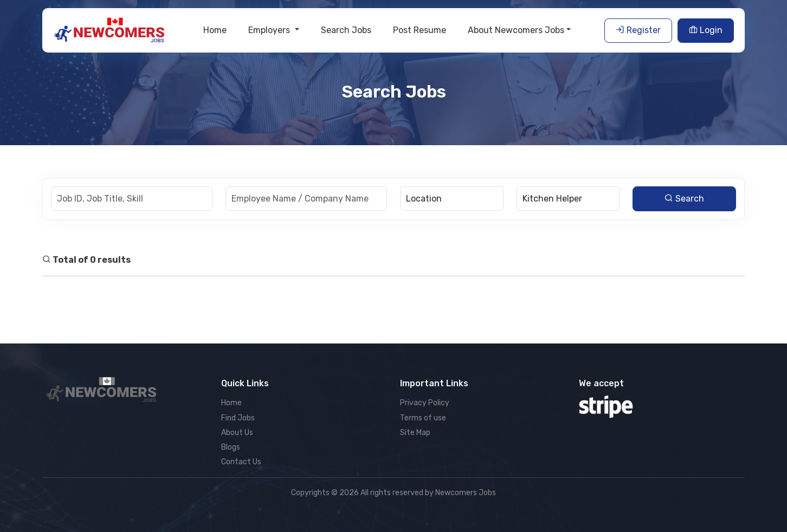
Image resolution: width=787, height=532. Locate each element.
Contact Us (241, 462)
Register (638, 30)
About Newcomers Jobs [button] (516, 30)
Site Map (415, 433)
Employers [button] (270, 30)
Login (706, 30)
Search (684, 199)
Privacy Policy (425, 403)
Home (215, 30)
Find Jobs (238, 418)
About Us (237, 433)
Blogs (231, 447)
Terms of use (423, 418)
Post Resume (420, 30)
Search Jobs (346, 30)
